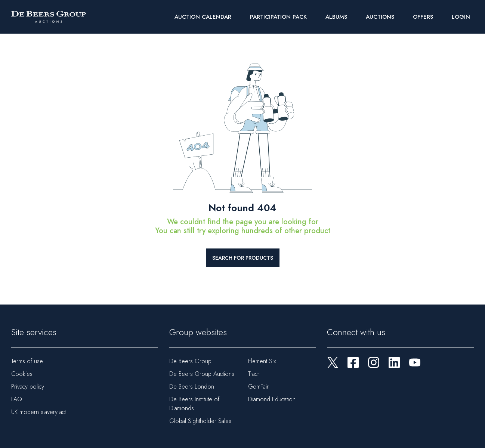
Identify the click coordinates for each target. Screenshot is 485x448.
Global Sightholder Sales (200, 421)
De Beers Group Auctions (202, 374)
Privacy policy (28, 387)
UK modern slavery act (38, 412)
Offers (423, 17)
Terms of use (27, 361)
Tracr (254, 374)
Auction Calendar (203, 17)
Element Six (262, 361)
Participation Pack (278, 17)
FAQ (17, 399)
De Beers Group (190, 361)
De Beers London (192, 387)
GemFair (258, 387)
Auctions (380, 17)
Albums (336, 17)
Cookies (22, 374)
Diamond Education (272, 399)
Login (461, 17)
